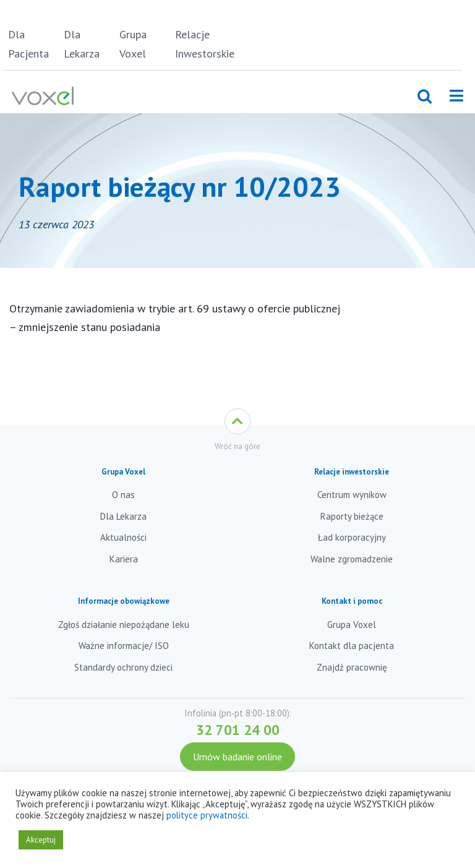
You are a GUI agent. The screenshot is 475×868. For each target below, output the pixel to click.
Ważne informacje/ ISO (124, 646)
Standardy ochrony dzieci (123, 667)
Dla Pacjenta (28, 44)
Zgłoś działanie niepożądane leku (124, 625)
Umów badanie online (237, 757)
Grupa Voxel (133, 44)
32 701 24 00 (238, 730)
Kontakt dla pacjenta (352, 646)
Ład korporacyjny (352, 537)
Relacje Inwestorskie (201, 44)
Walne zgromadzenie (352, 559)
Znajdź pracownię (352, 667)
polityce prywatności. (208, 815)
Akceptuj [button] (41, 840)
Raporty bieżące (352, 516)
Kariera (124, 559)
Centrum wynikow (352, 495)
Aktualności (123, 537)
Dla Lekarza (82, 44)
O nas (123, 495)
